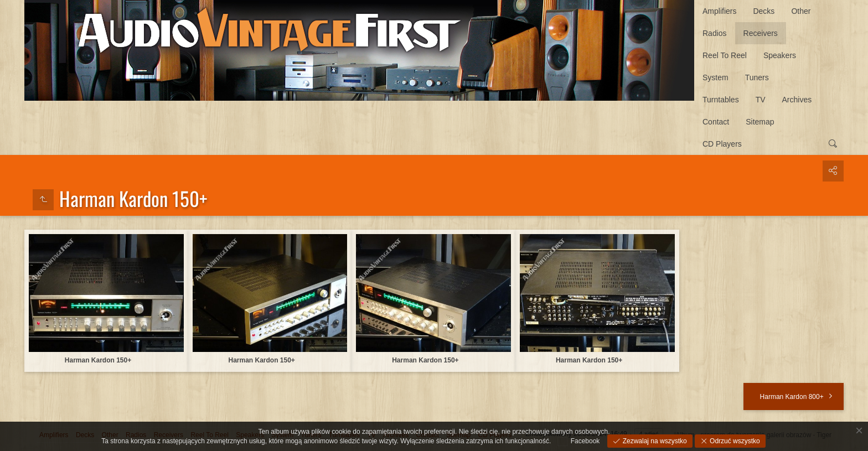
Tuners (757, 77)
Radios (715, 33)
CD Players (722, 144)
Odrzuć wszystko (734, 441)
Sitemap (760, 122)
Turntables (721, 100)
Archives (797, 100)
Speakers (780, 55)
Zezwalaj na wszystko (653, 441)
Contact (716, 122)
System (715, 77)
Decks (764, 11)
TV (761, 100)
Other (801, 11)
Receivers (761, 33)
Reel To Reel (725, 55)
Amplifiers (719, 11)
